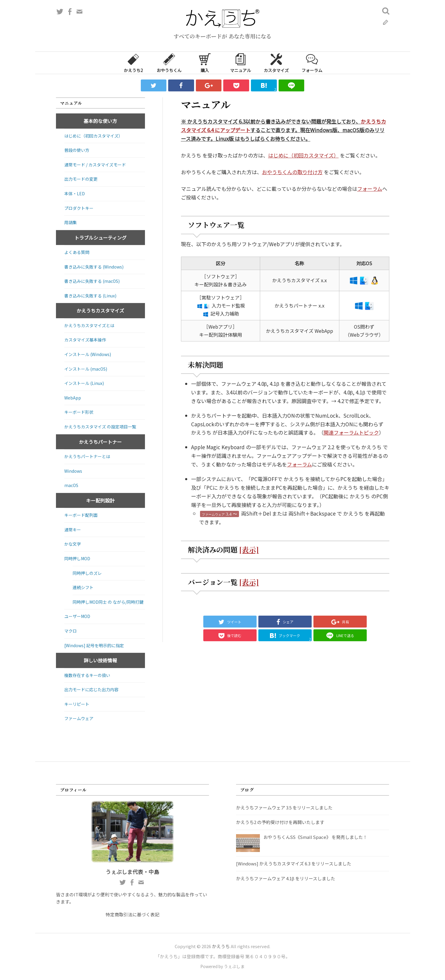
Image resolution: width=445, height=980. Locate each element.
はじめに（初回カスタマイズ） (303, 155)
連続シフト (83, 587)
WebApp (73, 398)
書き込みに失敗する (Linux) (90, 296)
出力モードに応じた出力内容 (91, 689)
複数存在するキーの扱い (87, 675)
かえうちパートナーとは (87, 456)
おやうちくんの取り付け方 (292, 172)
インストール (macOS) (86, 369)
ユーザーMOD (77, 616)
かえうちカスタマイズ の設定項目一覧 (100, 427)
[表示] (249, 550)
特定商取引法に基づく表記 (132, 914)
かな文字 (73, 544)
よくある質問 (77, 252)
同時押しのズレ (87, 573)
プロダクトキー (79, 208)
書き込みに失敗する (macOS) (92, 281)
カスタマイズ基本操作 (85, 340)
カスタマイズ (276, 63)
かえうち (221, 946)
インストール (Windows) (88, 354)
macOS (71, 485)
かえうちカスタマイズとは (89, 325)
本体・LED (75, 193)
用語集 (71, 222)
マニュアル (241, 63)
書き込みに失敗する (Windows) (94, 267)
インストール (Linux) (84, 383)
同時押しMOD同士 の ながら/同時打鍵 (108, 602)
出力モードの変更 (81, 179)
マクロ (71, 631)
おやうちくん (169, 63)
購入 (205, 63)
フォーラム (312, 63)
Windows (73, 471)
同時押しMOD (77, 558)
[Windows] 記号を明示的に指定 (94, 645)
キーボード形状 (79, 412)
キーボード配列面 (81, 515)
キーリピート (77, 704)
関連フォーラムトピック (351, 432)
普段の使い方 (77, 150)
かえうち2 (133, 63)
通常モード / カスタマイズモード (95, 165)
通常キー (73, 530)
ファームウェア (79, 718)
